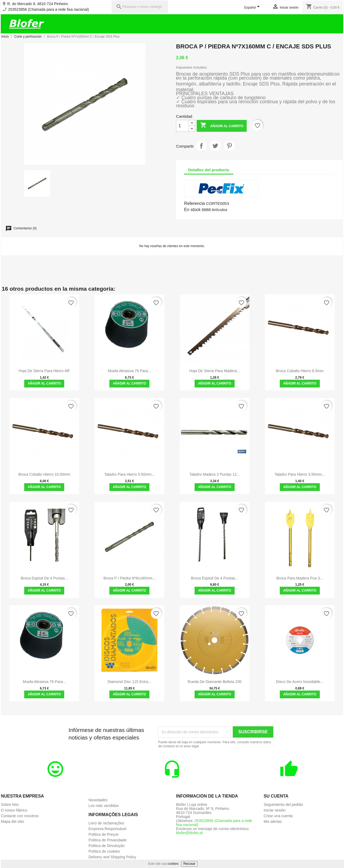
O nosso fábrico (14, 810)
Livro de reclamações (106, 823)
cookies (173, 864)
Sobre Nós (10, 805)
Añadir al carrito (222, 126)
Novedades (98, 800)
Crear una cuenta (278, 816)
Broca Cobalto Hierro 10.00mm (44, 474)
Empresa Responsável (107, 829)
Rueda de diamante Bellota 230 (215, 682)
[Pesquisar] (140, 7)
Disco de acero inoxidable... (300, 682)
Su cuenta (276, 796)
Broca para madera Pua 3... (300, 578)
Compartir (201, 146)
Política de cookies (104, 851)
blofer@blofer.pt (189, 833)
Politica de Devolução (107, 846)
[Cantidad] (182, 126)
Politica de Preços (103, 834)
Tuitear (215, 146)
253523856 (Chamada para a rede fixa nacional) (49, 10)
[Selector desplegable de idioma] (253, 8)
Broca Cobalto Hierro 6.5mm (300, 371)
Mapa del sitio (12, 821)
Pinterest (229, 146)
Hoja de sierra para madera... (214, 371)
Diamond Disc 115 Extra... (129, 682)
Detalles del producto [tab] (209, 170)
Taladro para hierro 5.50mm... (130, 474)
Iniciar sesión (275, 810)
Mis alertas (273, 821)
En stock (192, 210)
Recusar (189, 864)
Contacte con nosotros (20, 816)
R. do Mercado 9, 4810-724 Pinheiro (38, 4)
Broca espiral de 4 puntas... (44, 578)
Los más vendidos (104, 806)
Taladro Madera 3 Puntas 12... (215, 474)
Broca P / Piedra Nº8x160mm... (130, 578)
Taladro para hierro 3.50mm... (300, 474)
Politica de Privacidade (107, 840)
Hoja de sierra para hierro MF (44, 371)
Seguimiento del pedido (283, 805)
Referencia (194, 203)
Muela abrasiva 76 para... (130, 371)
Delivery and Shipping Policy (112, 857)
